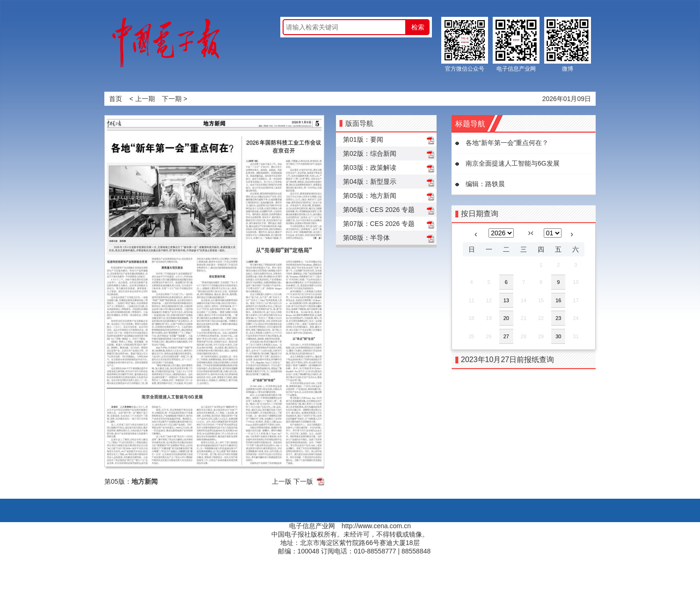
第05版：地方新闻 (370, 196)
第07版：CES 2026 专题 (379, 224)
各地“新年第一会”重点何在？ (507, 143)
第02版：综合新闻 (370, 153)
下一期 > (175, 99)
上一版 (282, 481)
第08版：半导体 (366, 238)
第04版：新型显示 (370, 182)
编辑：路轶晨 (485, 184)
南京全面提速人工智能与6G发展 (513, 163)
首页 (116, 99)
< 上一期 (142, 99)
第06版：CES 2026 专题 (379, 210)
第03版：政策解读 (370, 167)
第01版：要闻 (363, 139)
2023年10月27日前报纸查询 (507, 360)
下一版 (303, 481)
